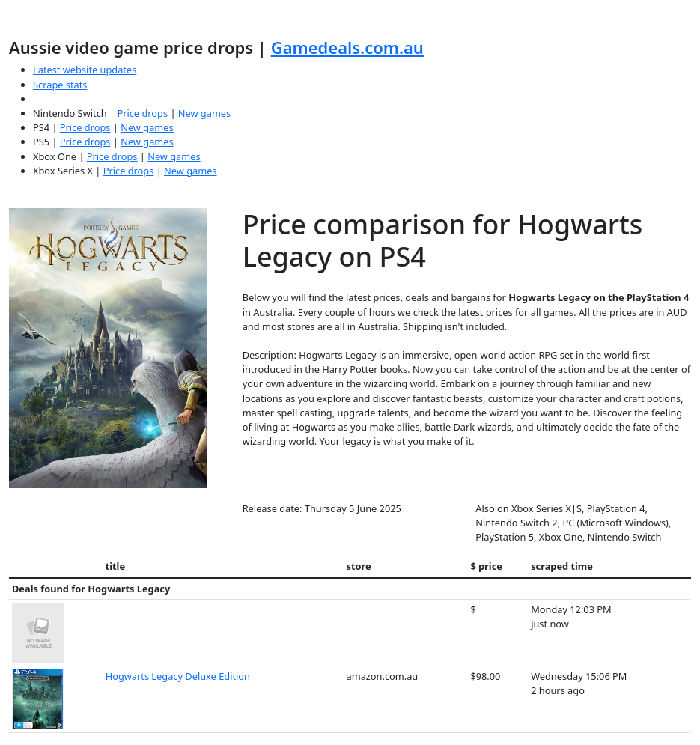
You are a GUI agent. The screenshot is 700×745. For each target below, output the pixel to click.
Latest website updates (85, 70)
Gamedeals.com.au (347, 47)
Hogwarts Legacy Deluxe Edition (178, 676)
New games (204, 113)
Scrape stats (60, 85)
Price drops (142, 113)
